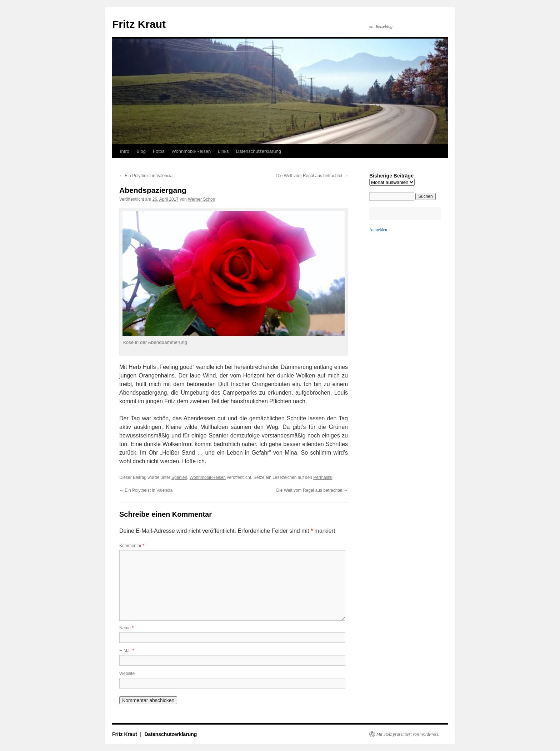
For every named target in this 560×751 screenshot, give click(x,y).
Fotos (159, 151)
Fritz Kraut (139, 24)
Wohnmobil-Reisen (191, 151)
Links (223, 151)
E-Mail (127, 651)
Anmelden (378, 230)
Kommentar (132, 546)
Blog (141, 151)
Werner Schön (201, 199)
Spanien (179, 477)
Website (127, 674)
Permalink (323, 477)
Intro (125, 151)
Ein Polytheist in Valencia (146, 176)
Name (126, 628)
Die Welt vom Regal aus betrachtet (312, 176)
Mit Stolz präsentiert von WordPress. (408, 734)
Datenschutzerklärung (259, 151)
